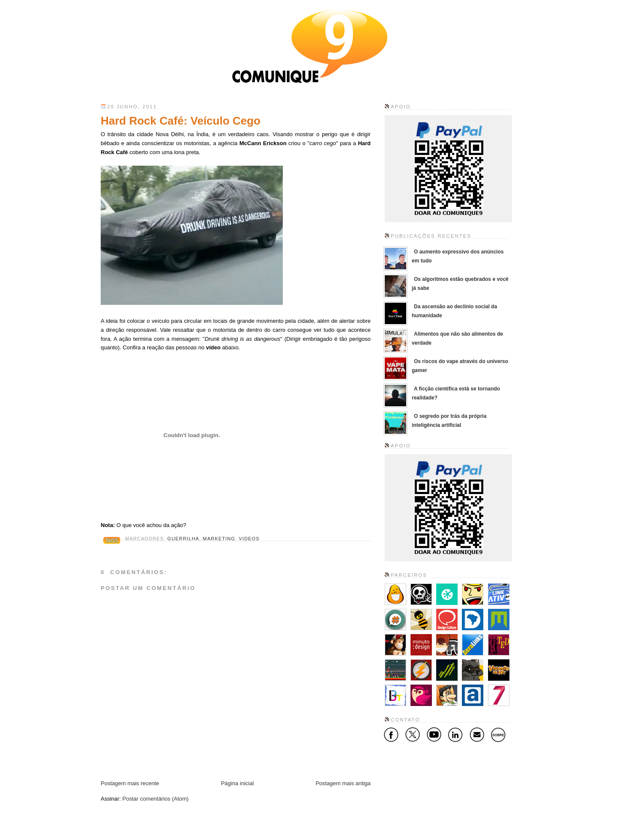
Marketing (219, 539)
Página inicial (238, 783)
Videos (249, 539)
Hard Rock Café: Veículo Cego (181, 121)
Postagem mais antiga (343, 783)
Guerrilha (183, 539)
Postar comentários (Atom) (156, 799)
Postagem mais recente (130, 783)
